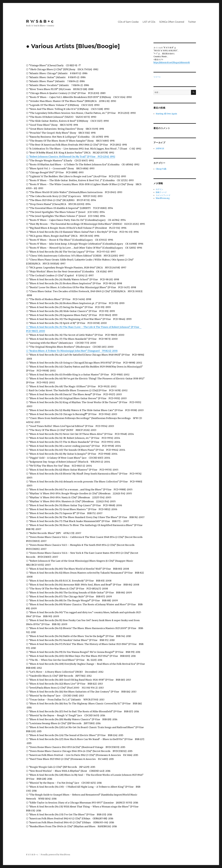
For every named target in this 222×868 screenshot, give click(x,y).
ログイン (159, 189)
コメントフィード (163, 195)
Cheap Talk (161, 169)
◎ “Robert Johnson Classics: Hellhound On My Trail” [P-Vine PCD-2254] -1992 (71, 157)
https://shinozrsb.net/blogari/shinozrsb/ (172, 62)
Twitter (192, 22)
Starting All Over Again (166, 114)
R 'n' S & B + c (40, 21)
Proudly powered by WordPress (55, 855)
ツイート (157, 77)
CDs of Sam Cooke (128, 22)
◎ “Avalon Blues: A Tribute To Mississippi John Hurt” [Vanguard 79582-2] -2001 (72, 351)
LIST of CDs (149, 22)
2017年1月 (160, 149)
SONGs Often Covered (172, 22)
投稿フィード (161, 192)
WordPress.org (163, 198)
